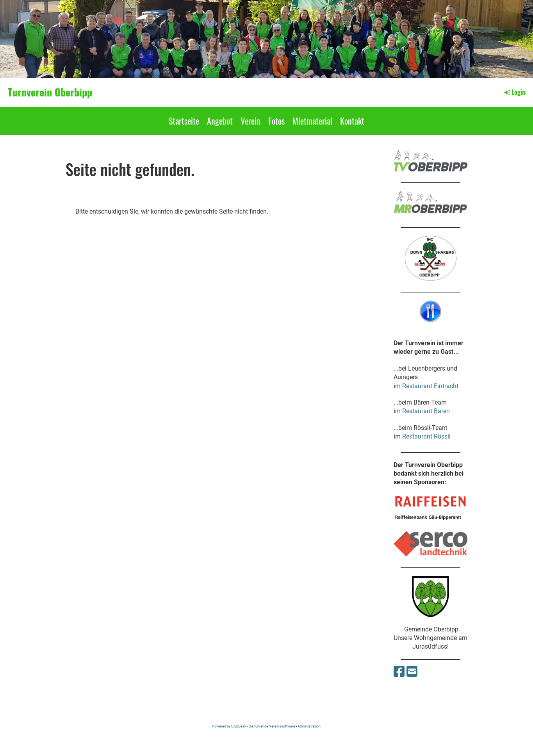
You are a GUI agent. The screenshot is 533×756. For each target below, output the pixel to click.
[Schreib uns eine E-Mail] (412, 672)
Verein (250, 121)
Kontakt (352, 121)
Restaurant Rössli (426, 436)
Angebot (220, 121)
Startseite (184, 121)
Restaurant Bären (426, 411)
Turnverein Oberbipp (50, 92)
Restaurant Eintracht (430, 386)
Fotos (276, 121)
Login (514, 92)
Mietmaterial (312, 121)
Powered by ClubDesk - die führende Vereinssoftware (254, 726)
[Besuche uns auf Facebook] (399, 672)
